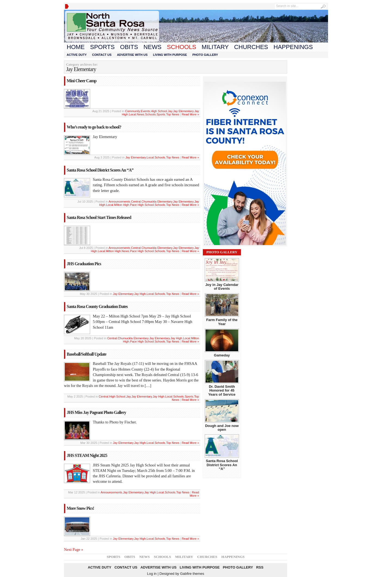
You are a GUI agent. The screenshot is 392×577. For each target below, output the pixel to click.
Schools (182, 47)
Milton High (122, 205)
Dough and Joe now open (222, 428)
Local (132, 114)
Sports (102, 47)
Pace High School (142, 205)
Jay (170, 111)
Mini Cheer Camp (82, 81)
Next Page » (73, 549)
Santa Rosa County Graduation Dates (97, 306)
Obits (129, 47)
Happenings (293, 47)
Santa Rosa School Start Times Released (99, 217)
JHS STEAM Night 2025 (87, 455)
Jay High (140, 294)
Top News (173, 114)
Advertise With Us (132, 55)
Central (136, 202)
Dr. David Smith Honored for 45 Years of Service (222, 390)
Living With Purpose (170, 55)
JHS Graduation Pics (84, 264)
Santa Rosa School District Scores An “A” (100, 170)
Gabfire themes (192, 574)
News (152, 47)
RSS (260, 567)
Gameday (222, 355)
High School (159, 111)
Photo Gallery (205, 55)
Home (76, 47)
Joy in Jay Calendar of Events (222, 287)
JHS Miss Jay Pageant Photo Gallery (96, 412)
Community (132, 111)
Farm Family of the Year (222, 322)
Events (145, 111)
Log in (152, 574)
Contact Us (102, 55)
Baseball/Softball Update (86, 354)
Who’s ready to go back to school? (94, 127)
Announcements (120, 202)
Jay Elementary (183, 111)
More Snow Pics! (80, 508)
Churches (251, 47)
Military (215, 47)
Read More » (190, 114)
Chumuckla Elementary (157, 202)
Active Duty (77, 55)
